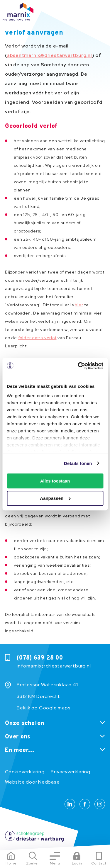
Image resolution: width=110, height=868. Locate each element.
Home (11, 863)
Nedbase (49, 782)
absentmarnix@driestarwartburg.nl (50, 55)
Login (77, 863)
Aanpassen (55, 498)
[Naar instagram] (100, 804)
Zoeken (33, 863)
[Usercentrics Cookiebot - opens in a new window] (78, 366)
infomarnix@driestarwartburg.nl (54, 666)
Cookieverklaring (25, 772)
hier (79, 305)
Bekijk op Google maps (44, 708)
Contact (99, 863)
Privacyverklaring (70, 772)
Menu (55, 863)
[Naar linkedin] (70, 804)
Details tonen (78, 463)
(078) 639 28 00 (40, 658)
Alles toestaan (55, 481)
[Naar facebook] (85, 804)
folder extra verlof (37, 338)
